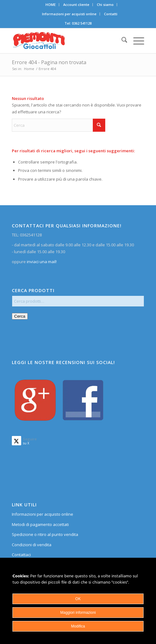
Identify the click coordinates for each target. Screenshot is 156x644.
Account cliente (76, 5)
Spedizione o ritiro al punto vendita (45, 534)
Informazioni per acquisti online (69, 14)
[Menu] (136, 41)
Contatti (111, 14)
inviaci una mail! (41, 262)
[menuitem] (51, 5)
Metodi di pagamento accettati (40, 524)
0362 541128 (82, 23)
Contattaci (21, 555)
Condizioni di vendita (32, 545)
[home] (65, 41)
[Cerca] (121, 41)
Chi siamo (105, 5)
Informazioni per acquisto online (43, 514)
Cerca (20, 316)
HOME (51, 5)
